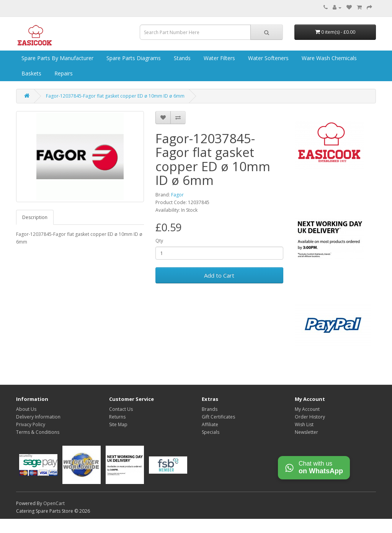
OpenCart (54, 503)
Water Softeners (268, 58)
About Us (26, 409)
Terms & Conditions (38, 432)
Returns (117, 417)
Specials (211, 432)
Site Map (118, 424)
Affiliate (210, 424)
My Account (307, 409)
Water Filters (219, 58)
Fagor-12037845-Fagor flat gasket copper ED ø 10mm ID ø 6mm (115, 96)
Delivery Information (38, 417)
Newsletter (306, 432)
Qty (159, 241)
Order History (310, 417)
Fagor (177, 195)
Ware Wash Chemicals (328, 58)
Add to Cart (219, 275)
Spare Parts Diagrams (133, 58)
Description (35, 217)
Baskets (31, 73)
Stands (181, 58)
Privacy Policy (31, 424)
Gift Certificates (218, 417)
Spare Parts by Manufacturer (57, 58)
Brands (210, 409)
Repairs (63, 73)
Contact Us (121, 409)
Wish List (304, 424)
